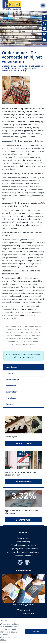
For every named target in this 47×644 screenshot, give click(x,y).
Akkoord (36, 632)
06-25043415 (23, 619)
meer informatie (24, 443)
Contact (9, 404)
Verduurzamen (12, 380)
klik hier (3, 640)
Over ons (10, 373)
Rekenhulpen (11, 392)
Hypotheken (11, 386)
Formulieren (11, 398)
